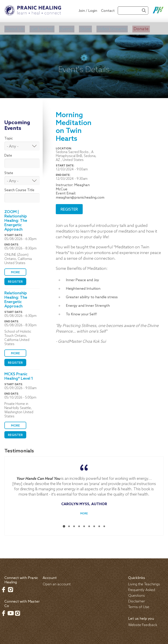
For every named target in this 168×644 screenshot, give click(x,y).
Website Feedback (143, 624)
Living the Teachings (144, 583)
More (15, 271)
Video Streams (109, 28)
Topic (9, 137)
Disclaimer (136, 600)
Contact (108, 11)
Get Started (41, 28)
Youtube (10, 612)
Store (83, 28)
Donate (138, 28)
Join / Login (88, 11)
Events (65, 28)
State (9, 172)
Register (15, 280)
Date (8, 154)
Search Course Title (19, 189)
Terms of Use (139, 606)
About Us (14, 28)
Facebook (3, 588)
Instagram (10, 588)
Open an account (57, 583)
